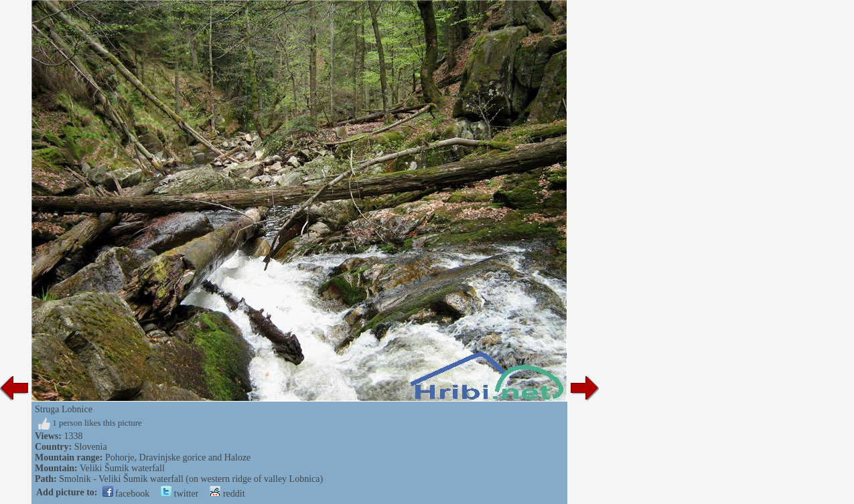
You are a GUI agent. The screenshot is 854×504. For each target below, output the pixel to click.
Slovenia (91, 447)
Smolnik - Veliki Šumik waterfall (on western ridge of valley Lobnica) (191, 479)
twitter (180, 494)
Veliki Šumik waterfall (122, 468)
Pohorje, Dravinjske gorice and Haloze (178, 457)
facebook (126, 494)
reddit (227, 494)
